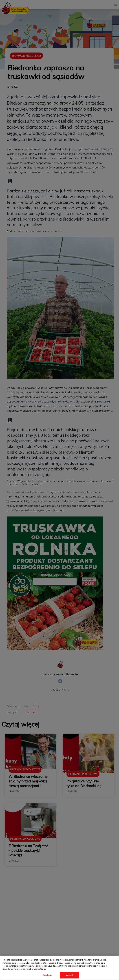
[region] (59, 968)
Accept (69, 975)
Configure (47, 975)
